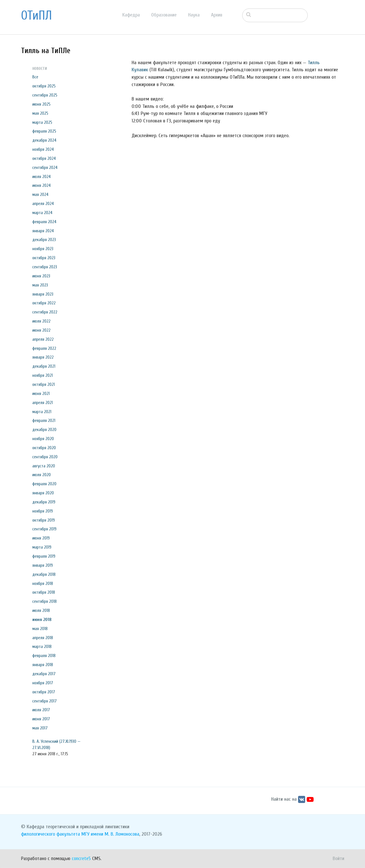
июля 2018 (41, 610)
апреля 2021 (43, 403)
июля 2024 (42, 177)
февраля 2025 (44, 131)
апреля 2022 (43, 339)
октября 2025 (44, 86)
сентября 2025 (45, 95)
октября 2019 (44, 520)
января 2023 (43, 294)
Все (35, 77)
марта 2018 (42, 647)
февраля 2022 (44, 348)
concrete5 (81, 858)
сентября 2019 (44, 529)
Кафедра (131, 15)
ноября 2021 (43, 375)
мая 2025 (40, 113)
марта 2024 (42, 213)
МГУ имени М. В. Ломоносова (110, 834)
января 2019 (43, 565)
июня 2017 (41, 719)
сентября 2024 (45, 168)
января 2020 (43, 493)
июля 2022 (41, 321)
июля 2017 (41, 710)
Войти (338, 858)
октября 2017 (44, 692)
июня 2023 (41, 276)
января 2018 (43, 665)
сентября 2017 (45, 701)
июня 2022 (41, 330)
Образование (164, 15)
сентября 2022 (45, 312)
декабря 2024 (44, 140)
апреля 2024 (43, 204)
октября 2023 (44, 258)
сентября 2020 (45, 457)
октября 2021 (44, 384)
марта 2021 (42, 412)
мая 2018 (40, 629)
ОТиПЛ (36, 16)
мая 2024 (40, 194)
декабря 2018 (44, 574)
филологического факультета (50, 834)
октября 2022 (44, 303)
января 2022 (43, 357)
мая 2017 (40, 728)
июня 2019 (41, 538)
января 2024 (43, 231)
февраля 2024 (44, 222)
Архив (217, 15)
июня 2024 (42, 185)
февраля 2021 (44, 421)
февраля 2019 (44, 556)
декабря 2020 (44, 430)
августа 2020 (44, 466)
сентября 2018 (45, 601)
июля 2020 (42, 475)
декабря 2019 (44, 502)
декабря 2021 (44, 366)
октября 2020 (44, 448)
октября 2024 (44, 158)
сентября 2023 (45, 267)
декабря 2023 (44, 240)
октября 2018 (44, 592)
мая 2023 (40, 285)
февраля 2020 (44, 484)
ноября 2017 (43, 683)
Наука (194, 15)
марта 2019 (42, 547)
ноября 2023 (43, 249)
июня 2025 (41, 104)
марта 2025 (42, 122)
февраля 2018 (44, 656)
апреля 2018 (43, 638)
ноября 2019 (43, 511)
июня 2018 (42, 620)
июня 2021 (41, 394)
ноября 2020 (43, 439)
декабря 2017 (44, 674)
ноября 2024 (43, 149)
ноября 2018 (43, 583)
